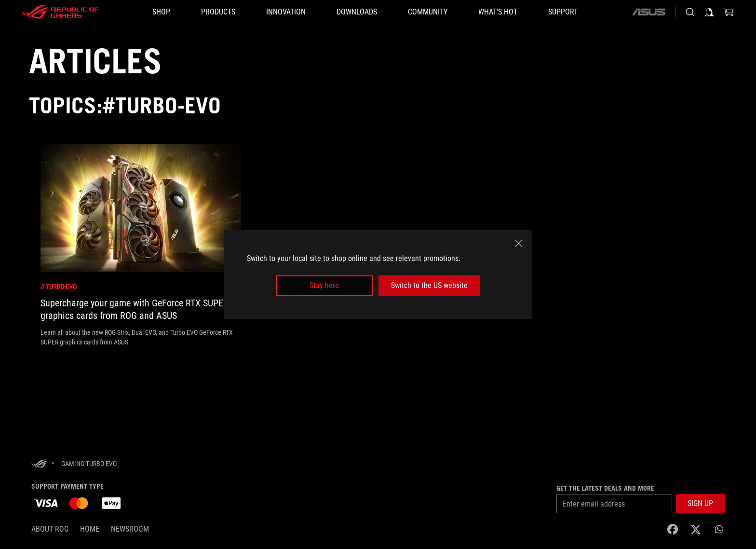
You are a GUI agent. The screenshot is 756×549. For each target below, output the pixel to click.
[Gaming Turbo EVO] (89, 464)
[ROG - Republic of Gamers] (60, 12)
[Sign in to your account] (709, 12)
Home (90, 529)
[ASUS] (648, 12)
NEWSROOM (130, 529)
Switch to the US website (429, 285)
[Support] (563, 12)
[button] (218, 12)
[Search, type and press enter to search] (690, 12)
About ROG (50, 529)
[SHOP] (161, 12)
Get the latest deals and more (605, 488)
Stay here (324, 285)
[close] (519, 244)
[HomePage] (39, 464)
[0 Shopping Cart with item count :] (729, 12)
